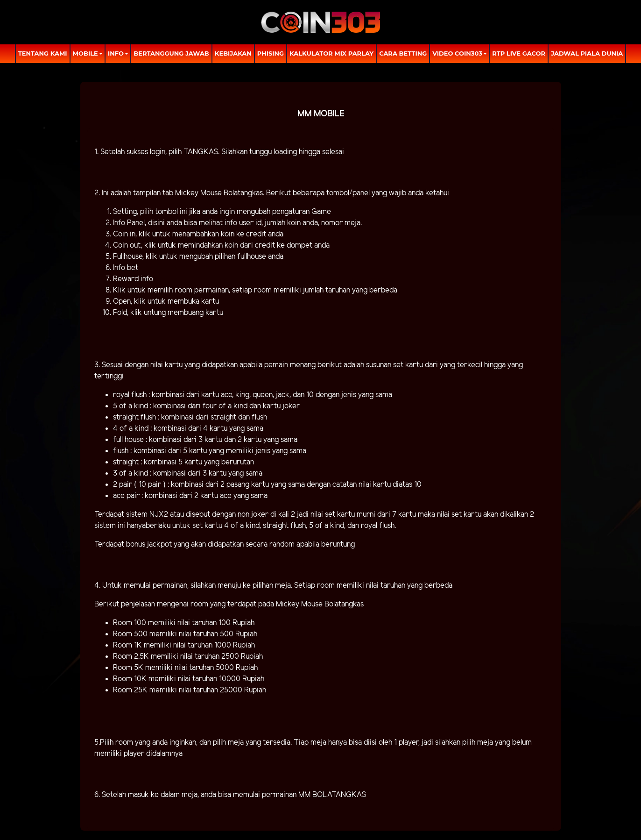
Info (116, 53)
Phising (271, 53)
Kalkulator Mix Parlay (331, 53)
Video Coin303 (457, 53)
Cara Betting (403, 53)
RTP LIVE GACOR (519, 53)
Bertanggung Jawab (171, 53)
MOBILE (85, 53)
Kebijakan (233, 53)
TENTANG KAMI (43, 53)
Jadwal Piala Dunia (587, 53)
